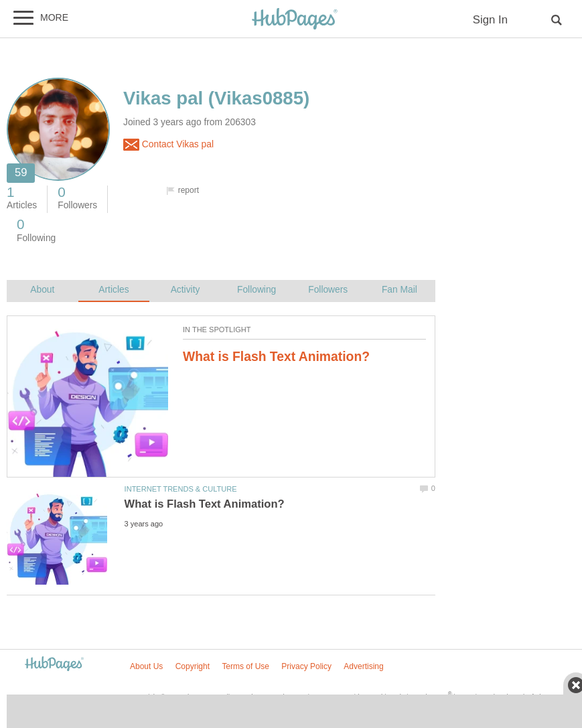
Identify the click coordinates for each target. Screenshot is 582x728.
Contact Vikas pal (168, 145)
